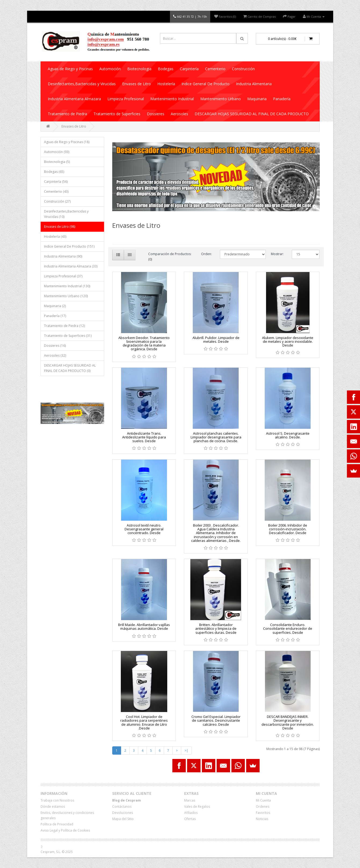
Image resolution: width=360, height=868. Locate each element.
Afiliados (191, 813)
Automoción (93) (57, 152)
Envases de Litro (137, 84)
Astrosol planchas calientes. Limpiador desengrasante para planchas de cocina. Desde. (216, 437)
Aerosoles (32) (55, 355)
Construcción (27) (57, 201)
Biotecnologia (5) (57, 162)
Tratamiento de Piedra (67, 114)
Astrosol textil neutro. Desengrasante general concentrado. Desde (144, 529)
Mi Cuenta (263, 800)
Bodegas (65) (54, 172)
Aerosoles (179, 114)
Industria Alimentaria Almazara (74, 99)
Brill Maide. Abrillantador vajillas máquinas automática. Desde (144, 627)
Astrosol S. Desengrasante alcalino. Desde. (288, 435)
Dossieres (156, 114)
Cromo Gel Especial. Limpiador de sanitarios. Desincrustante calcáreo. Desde (216, 720)
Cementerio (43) (56, 191)
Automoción (110, 69)
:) (41, 846)
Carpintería (189, 69)
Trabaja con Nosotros (57, 800)
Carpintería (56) (56, 182)
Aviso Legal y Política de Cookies (65, 830)
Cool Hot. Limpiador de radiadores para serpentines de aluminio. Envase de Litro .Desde (144, 722)
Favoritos (263, 813)
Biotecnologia (139, 69)
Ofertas (190, 819)
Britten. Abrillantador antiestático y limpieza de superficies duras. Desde (216, 629)
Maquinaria (257, 99)
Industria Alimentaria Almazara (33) (71, 266)
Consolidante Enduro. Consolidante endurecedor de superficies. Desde (288, 629)
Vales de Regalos (197, 806)
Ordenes (263, 806)
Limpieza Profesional (126, 99)
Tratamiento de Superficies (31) (68, 336)
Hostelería (166, 84)
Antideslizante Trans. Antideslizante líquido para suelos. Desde (144, 437)
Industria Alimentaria (254, 84)
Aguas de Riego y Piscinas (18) (67, 142)
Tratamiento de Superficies (117, 114)
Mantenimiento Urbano (221, 99)
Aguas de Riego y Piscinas (70, 69)
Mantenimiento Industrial (172, 99)
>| (186, 750)
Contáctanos (122, 806)
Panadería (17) (55, 316)
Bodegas (166, 69)
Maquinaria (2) (55, 306)
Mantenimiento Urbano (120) (66, 296)
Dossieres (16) (55, 346)
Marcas (190, 800)
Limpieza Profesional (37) (63, 276)
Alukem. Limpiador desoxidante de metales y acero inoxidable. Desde (288, 342)
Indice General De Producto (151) (69, 246)
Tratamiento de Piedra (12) (64, 326)
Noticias (262, 819)
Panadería (282, 99)
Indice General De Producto (206, 84)
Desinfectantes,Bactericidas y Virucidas (82, 84)
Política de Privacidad (57, 824)
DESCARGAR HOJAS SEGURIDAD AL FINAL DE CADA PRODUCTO (252, 114)
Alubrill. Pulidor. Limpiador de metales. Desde (216, 340)
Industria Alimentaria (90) (63, 256)
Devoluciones (123, 813)
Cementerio (215, 69)
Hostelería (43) (55, 236)
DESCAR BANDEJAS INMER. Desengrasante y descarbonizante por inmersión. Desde (288, 722)
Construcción (243, 69)
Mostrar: (277, 254)
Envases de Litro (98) (60, 227)
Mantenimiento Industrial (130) (67, 286)
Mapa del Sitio (123, 819)
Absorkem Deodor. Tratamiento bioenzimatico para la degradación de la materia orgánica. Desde (144, 343)
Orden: (206, 254)
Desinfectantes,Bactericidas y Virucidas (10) (66, 214)
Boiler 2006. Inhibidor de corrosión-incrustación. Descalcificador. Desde (288, 529)
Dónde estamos (53, 806)
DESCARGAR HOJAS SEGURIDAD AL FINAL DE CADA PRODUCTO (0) (70, 368)
